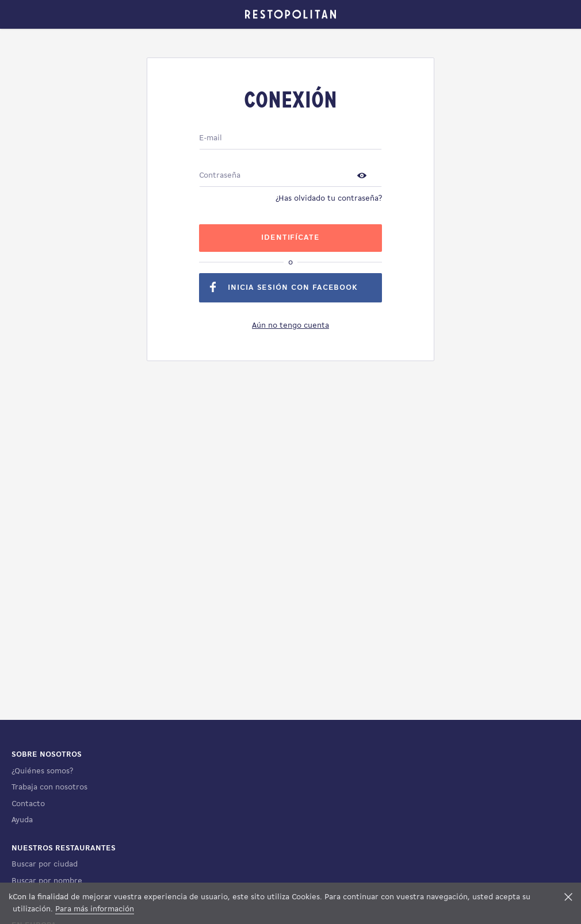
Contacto (28, 804)
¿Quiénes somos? (42, 771)
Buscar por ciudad (45, 864)
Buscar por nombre (47, 881)
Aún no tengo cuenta (290, 326)
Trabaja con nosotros (49, 787)
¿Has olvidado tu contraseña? (329, 199)
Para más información (95, 909)
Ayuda (22, 820)
